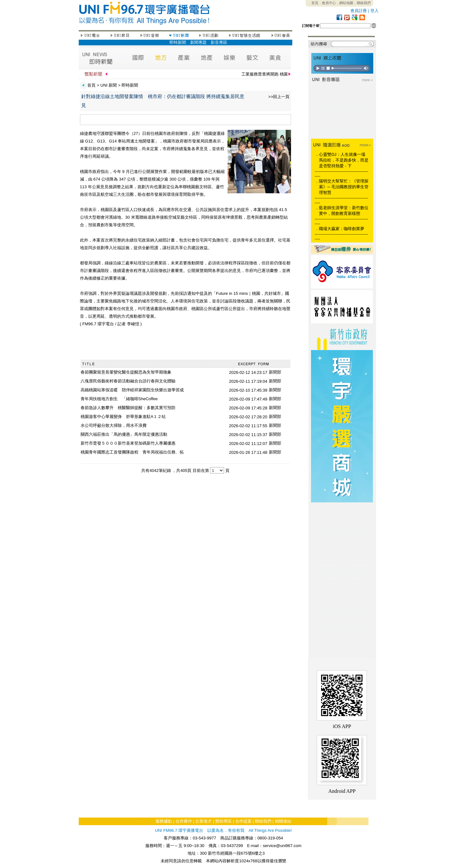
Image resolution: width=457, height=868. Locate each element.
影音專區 (219, 42)
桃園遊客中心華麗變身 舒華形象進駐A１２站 (123, 417)
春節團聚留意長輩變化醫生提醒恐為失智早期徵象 (126, 372)
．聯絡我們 (362, 3)
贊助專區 (223, 821)
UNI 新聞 (109, 85)
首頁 (91, 85)
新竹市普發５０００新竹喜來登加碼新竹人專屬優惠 (128, 443)
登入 (374, 11)
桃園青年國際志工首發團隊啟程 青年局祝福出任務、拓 (132, 452)
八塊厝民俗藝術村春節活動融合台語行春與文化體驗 (128, 381)
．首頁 (313, 3)
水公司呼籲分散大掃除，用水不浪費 (114, 425)
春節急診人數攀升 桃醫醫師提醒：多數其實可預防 (128, 408)
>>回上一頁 (279, 97)
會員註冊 (359, 11)
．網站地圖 (344, 3)
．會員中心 (327, 3)
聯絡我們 (263, 821)
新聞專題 (198, 42)
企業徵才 (203, 821)
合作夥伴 (184, 821)
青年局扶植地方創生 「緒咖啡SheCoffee (119, 399)
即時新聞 (178, 42)
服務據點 (164, 821)
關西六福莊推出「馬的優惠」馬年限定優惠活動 (124, 434)
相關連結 (283, 821)
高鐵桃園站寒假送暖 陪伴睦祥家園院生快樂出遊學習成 (132, 390)
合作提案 (243, 821)
